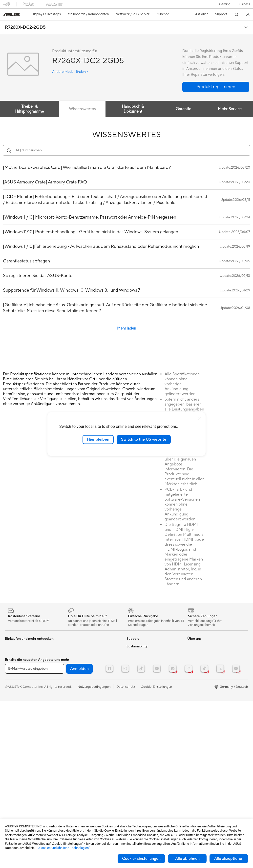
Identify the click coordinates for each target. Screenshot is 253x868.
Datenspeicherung (78, 646)
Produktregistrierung (142, 676)
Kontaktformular (139, 646)
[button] (225, 4)
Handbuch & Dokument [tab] (133, 109)
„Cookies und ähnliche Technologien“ (64, 848)
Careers (132, 814)
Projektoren (14, 661)
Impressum (135, 769)
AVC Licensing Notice (203, 676)
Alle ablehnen (187, 859)
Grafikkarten (14, 684)
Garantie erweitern (140, 695)
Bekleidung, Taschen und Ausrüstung (91, 706)
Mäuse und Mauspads (81, 684)
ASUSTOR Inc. (137, 784)
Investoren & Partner (141, 762)
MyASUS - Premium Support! (148, 710)
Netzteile (11, 706)
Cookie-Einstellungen (141, 859)
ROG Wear (195, 661)
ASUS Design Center (202, 668)
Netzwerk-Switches (79, 661)
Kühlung (11, 699)
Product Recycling (140, 717)
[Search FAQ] (126, 150)
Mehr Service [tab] (230, 109)
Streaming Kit (75, 699)
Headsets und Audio (79, 691)
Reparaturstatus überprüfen (147, 654)
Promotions (196, 654)
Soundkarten (14, 714)
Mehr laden (127, 328)
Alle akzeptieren (229, 859)
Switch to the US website (144, 439)
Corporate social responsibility (149, 806)
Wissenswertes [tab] (82, 109)
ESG (190, 720)
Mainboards (14, 676)
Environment (197, 728)
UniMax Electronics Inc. (144, 799)
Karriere (132, 776)
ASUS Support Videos (143, 702)
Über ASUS (135, 732)
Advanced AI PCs (200, 691)
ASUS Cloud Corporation (145, 791)
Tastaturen (72, 676)
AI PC (191, 683)
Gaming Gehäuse (17, 691)
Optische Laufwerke (20, 721)
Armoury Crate (198, 698)
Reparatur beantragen (143, 661)
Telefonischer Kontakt (142, 668)
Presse (131, 754)
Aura (191, 706)
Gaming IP (72, 721)
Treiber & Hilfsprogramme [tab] (30, 109)
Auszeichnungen (138, 747)
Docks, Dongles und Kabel (84, 714)
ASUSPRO (195, 646)
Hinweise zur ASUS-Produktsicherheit (141, 685)
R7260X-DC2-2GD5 (25, 27)
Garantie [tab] (183, 109)
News (131, 739)
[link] (11, 15)
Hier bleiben (98, 439)
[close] (199, 419)
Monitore (12, 654)
